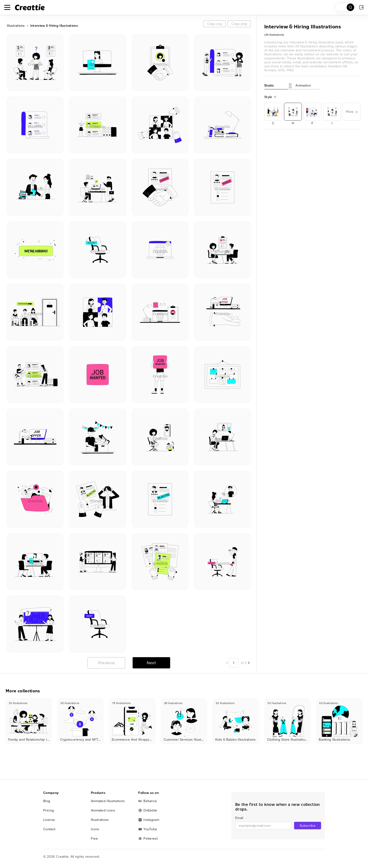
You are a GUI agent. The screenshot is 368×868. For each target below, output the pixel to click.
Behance (148, 801)
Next (151, 663)
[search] (345, 7)
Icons (95, 829)
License (49, 820)
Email (239, 818)
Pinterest (148, 839)
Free (94, 839)
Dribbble (148, 810)
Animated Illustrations (108, 801)
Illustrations (16, 26)
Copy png (239, 24)
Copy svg (215, 24)
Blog (47, 801)
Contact (49, 829)
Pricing (49, 810)
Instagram (149, 820)
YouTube (148, 829)
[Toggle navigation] (7, 7)
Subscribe (308, 826)
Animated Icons (103, 810)
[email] (263, 826)
